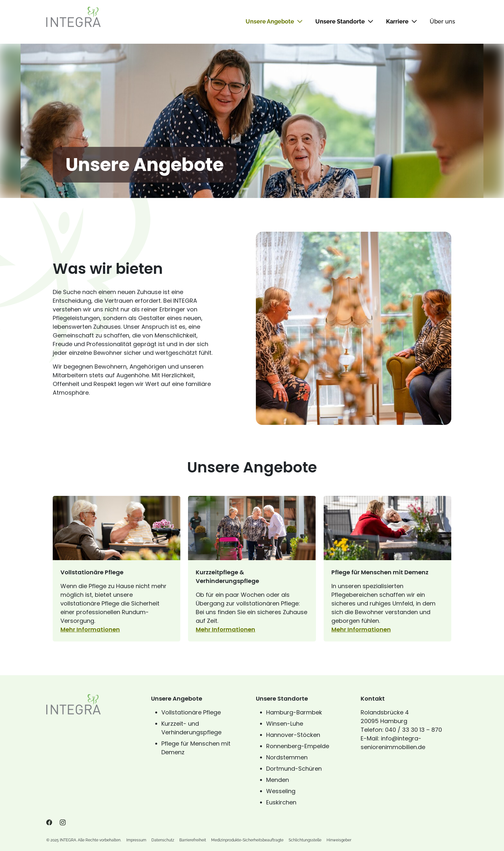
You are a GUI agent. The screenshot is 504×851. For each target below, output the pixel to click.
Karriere (401, 21)
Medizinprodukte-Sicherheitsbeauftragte (247, 840)
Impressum (136, 840)
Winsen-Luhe (285, 724)
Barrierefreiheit (193, 840)
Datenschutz (163, 840)
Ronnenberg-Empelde (298, 746)
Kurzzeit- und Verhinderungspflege (191, 728)
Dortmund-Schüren (294, 769)
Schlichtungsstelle (305, 840)
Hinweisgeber (339, 840)
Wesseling (281, 791)
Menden (278, 780)
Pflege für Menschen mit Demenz (196, 748)
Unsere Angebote (274, 21)
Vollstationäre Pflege (191, 712)
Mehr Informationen (117, 629)
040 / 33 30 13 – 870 (414, 730)
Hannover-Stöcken (293, 735)
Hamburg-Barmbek (294, 712)
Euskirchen (281, 802)
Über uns (442, 21)
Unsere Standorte (344, 21)
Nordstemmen (287, 757)
